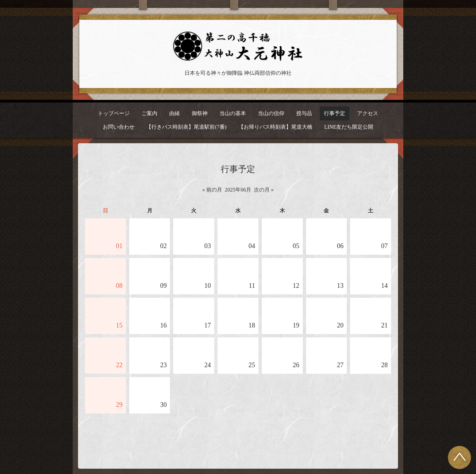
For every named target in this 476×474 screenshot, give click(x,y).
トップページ (114, 113)
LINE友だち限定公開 (349, 127)
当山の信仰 (271, 113)
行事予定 (335, 113)
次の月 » (264, 190)
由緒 (175, 113)
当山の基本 (233, 113)
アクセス (368, 113)
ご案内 (149, 113)
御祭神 (200, 113)
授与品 (304, 113)
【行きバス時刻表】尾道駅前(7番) (186, 127)
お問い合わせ (119, 127)
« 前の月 (212, 190)
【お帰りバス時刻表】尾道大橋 (275, 127)
